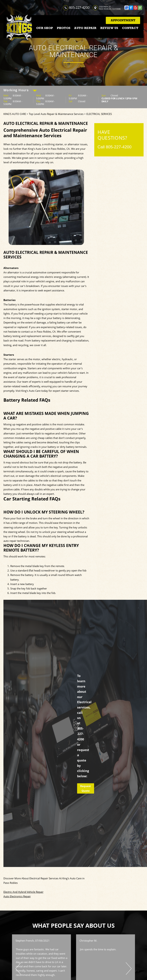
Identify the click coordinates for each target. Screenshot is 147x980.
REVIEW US (109, 28)
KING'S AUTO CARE (15, 114)
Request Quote (86, 788)
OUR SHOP (45, 28)
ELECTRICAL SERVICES (99, 114)
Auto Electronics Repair (17, 896)
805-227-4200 (79, 7)
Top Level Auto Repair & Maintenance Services (56, 114)
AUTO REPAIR (85, 28)
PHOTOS (64, 28)
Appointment (123, 20)
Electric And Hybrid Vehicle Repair (23, 892)
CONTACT (130, 28)
